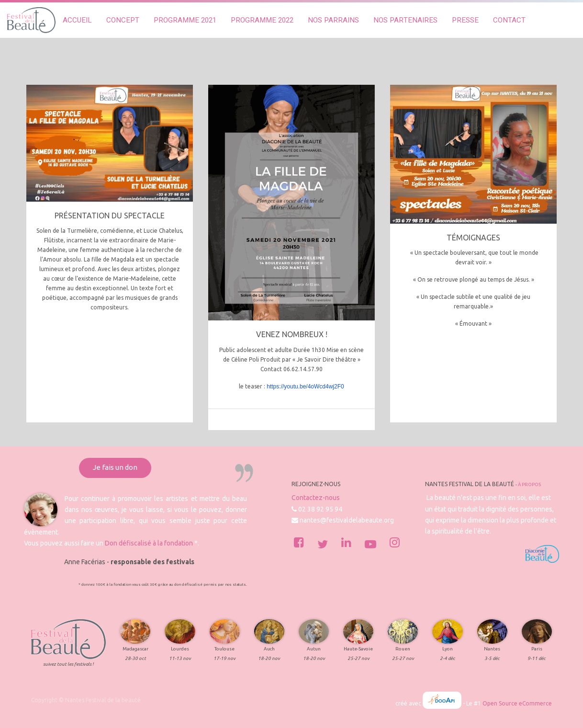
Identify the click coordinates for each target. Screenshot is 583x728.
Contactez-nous (316, 498)
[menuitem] (77, 20)
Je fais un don (115, 467)
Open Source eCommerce (517, 703)
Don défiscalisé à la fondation (149, 543)
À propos (529, 484)
